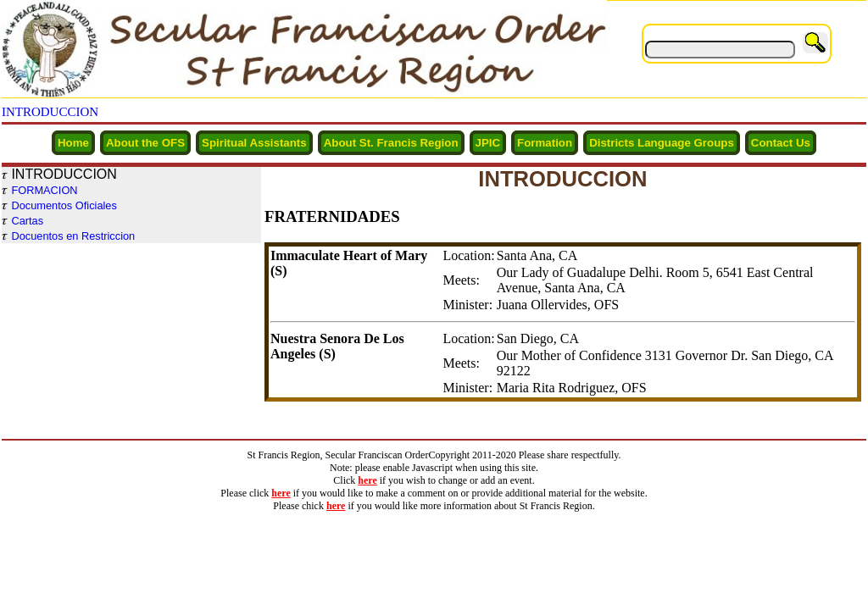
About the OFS (145, 143)
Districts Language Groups (662, 143)
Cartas (27, 221)
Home (73, 143)
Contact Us (781, 143)
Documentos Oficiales (64, 205)
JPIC (488, 143)
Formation (545, 143)
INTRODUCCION (50, 112)
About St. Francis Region (391, 143)
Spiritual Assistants (254, 143)
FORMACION (44, 190)
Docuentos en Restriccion (73, 236)
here (367, 480)
